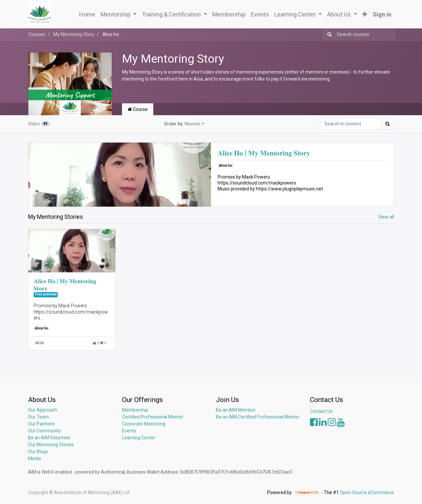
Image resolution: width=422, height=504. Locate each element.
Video (39, 124)
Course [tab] (138, 109)
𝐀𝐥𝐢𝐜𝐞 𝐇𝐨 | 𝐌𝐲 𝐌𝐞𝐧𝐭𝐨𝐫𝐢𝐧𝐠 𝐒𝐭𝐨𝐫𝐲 (264, 153)
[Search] (328, 34)
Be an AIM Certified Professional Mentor (258, 417)
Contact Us (321, 411)
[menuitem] (87, 14)
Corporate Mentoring (144, 424)
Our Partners (41, 424)
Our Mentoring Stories (51, 445)
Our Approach (43, 410)
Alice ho (226, 166)
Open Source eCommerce (367, 492)
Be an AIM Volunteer (49, 438)
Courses (37, 34)
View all (386, 217)
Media (34, 458)
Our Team (38, 417)
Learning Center (139, 438)
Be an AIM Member (236, 410)
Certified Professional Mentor (153, 417)
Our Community (45, 431)
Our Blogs (38, 452)
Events (129, 431)
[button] (365, 14)
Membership (135, 410)
